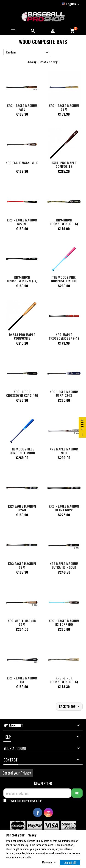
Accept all (70, 862)
